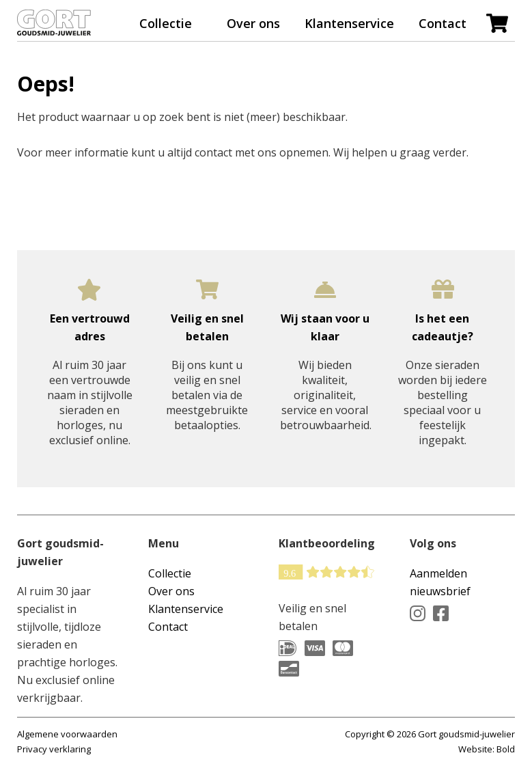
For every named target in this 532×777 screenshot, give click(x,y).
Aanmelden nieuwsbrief (440, 582)
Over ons (253, 23)
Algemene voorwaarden (67, 734)
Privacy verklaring (54, 749)
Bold (506, 749)
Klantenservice (349, 23)
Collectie (166, 23)
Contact (443, 23)
